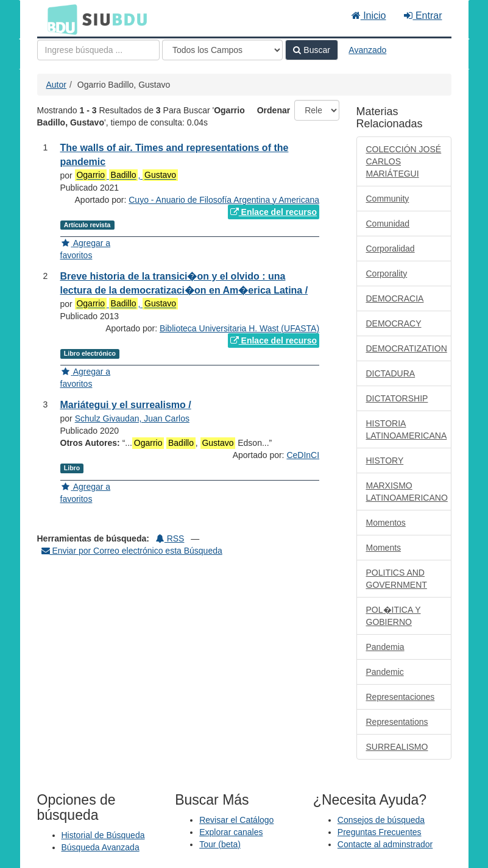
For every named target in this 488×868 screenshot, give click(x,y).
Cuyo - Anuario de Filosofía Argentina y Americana (224, 200)
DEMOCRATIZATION (407, 348)
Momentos (386, 523)
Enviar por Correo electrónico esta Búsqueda (132, 551)
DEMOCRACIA (395, 298)
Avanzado (367, 50)
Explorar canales (231, 832)
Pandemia (385, 647)
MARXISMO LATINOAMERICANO (407, 492)
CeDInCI (303, 455)
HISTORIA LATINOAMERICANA (407, 429)
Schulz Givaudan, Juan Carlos (132, 418)
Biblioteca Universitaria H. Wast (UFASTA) (239, 328)
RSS (170, 538)
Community (388, 199)
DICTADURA (391, 373)
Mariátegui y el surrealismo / (126, 405)
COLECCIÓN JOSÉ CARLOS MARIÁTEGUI (404, 161)
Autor (56, 85)
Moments (384, 548)
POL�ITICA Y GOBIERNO (394, 616)
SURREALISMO (397, 747)
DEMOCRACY (394, 323)
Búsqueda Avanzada (101, 847)
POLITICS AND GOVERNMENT (397, 579)
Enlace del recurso (274, 212)
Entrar (423, 16)
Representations (397, 722)
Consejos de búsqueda (381, 820)
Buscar (311, 50)
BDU (59, 19)
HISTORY (385, 460)
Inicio (369, 16)
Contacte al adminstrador (385, 844)
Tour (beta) (220, 844)
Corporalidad (391, 249)
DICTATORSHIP (397, 398)
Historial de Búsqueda (103, 835)
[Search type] (222, 50)
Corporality (387, 273)
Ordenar (274, 110)
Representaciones (401, 697)
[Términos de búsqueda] (98, 50)
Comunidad (388, 224)
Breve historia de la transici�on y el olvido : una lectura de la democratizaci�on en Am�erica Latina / (184, 283)
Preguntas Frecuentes (380, 832)
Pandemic (385, 672)
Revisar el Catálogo (236, 820)
